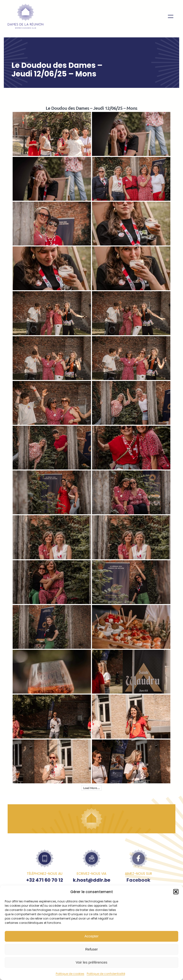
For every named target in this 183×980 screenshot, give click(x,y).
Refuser (92, 949)
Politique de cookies (70, 974)
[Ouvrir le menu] (171, 16)
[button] (176, 892)
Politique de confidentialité (106, 974)
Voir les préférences (92, 962)
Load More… (91, 788)
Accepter (91, 936)
